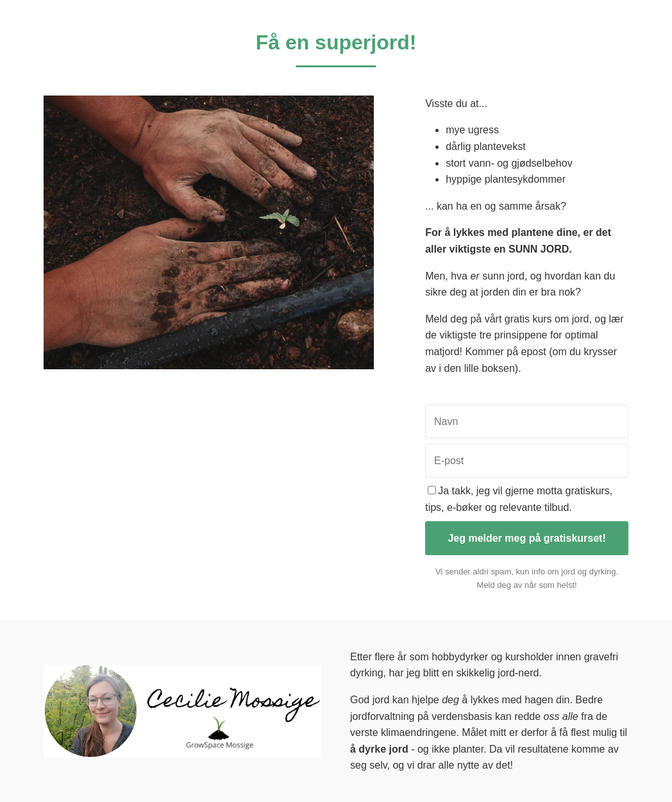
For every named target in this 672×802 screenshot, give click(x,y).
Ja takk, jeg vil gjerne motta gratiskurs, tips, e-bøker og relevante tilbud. (519, 499)
